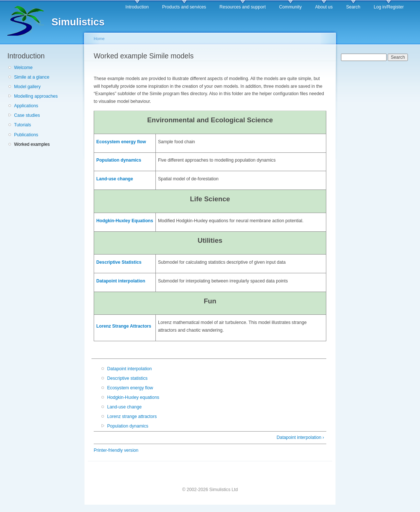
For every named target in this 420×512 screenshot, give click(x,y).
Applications (26, 106)
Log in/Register (389, 7)
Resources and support (243, 7)
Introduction (137, 7)
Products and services (184, 7)
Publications (26, 135)
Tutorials (22, 125)
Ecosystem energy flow (121, 142)
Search (353, 7)
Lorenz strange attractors (132, 417)
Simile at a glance (32, 77)
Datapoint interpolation (121, 281)
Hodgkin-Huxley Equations (125, 221)
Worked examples (32, 144)
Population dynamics (119, 160)
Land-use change (115, 179)
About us (324, 7)
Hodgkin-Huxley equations (133, 397)
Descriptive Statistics (119, 262)
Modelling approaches (36, 96)
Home (99, 39)
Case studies (27, 115)
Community (290, 7)
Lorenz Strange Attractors (124, 326)
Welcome (23, 68)
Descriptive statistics (127, 378)
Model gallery (27, 87)
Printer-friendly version (116, 450)
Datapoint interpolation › (300, 437)
